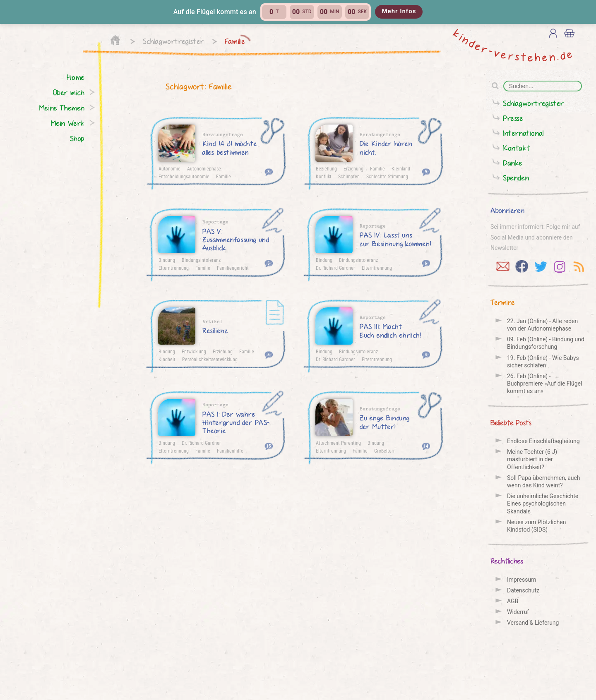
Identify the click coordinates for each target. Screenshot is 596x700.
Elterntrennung (174, 268)
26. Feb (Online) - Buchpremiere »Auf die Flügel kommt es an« (544, 384)
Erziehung (353, 168)
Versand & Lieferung (533, 623)
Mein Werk (68, 123)
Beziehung (326, 168)
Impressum (521, 580)
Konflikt (324, 176)
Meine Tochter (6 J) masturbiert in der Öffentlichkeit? (532, 459)
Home (76, 77)
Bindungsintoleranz (201, 260)
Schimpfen (349, 176)
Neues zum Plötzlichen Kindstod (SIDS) (536, 526)
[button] (298, 12)
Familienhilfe (230, 451)
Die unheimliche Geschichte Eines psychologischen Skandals (543, 503)
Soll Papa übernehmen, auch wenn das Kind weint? (544, 482)
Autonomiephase (204, 168)
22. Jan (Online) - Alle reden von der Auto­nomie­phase (542, 325)
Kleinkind (401, 168)
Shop (77, 138)
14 (426, 446)
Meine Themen (62, 108)
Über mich (69, 92)
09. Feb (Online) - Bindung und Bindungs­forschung (546, 343)
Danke (513, 163)
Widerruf (518, 612)
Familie (235, 41)
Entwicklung (194, 351)
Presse (513, 118)
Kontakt (517, 148)
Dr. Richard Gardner (335, 268)
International (523, 133)
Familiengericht (233, 268)
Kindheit (167, 359)
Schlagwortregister (173, 41)
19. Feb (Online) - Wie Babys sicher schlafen (543, 362)
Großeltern (385, 451)
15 (269, 446)
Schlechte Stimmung (387, 176)
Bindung (167, 260)
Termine (503, 302)
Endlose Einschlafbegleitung (543, 441)
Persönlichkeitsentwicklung (210, 359)
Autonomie (169, 168)
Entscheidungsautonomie (184, 176)
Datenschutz (523, 590)
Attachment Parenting (338, 443)
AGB (513, 601)
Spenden (516, 178)
